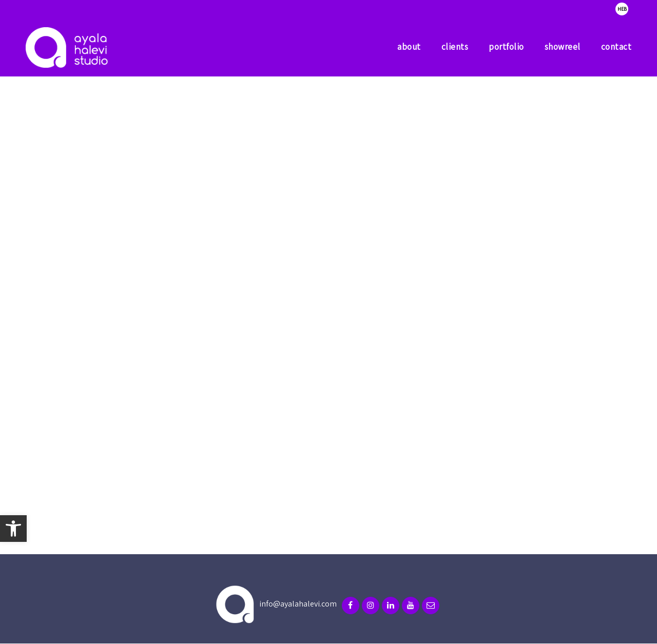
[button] (13, 529)
